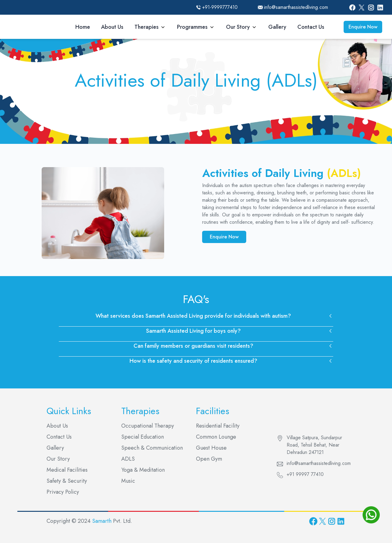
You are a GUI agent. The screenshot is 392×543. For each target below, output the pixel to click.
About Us (112, 27)
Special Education (143, 437)
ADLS (128, 459)
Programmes (192, 27)
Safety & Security (67, 481)
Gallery (277, 27)
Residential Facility (218, 426)
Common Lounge (216, 437)
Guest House (211, 448)
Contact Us (311, 27)
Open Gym (209, 459)
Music (128, 481)
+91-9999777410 (220, 7)
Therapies (147, 27)
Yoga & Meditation (143, 470)
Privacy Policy (63, 492)
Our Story (238, 27)
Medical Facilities (67, 470)
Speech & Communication (152, 448)
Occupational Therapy (148, 426)
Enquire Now (363, 27)
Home (83, 27)
